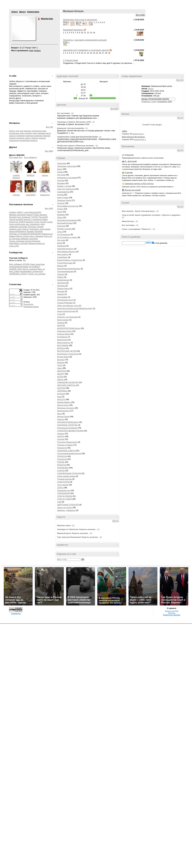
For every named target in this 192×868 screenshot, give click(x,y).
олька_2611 (14, 246)
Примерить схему (149, 102)
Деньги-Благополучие (66, 311)
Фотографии (62, 297)
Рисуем (61, 195)
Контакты (172, 613)
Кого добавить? (31, 157)
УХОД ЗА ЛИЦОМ (65, 496)
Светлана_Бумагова (20, 239)
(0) (72, 113)
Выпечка (61, 360)
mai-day (43, 222)
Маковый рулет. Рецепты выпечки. (73, 533)
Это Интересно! (64, 235)
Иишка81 (30, 232)
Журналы (61, 286)
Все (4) (116, 521)
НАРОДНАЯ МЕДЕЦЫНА (68, 422)
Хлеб (59, 502)
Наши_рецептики (37, 264)
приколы (35, 138)
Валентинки (62, 340)
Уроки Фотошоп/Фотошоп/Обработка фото (75, 308)
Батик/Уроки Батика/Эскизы (69, 269)
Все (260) (49, 151)
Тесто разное (63, 485)
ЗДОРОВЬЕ (62, 391)
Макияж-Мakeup (64, 402)
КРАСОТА (61, 399)
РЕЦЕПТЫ (62, 465)
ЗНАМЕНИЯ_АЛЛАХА (18, 274)
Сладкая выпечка (64, 479)
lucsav (37, 222)
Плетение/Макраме (65, 272)
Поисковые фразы (31, 307)
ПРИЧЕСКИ (62, 456)
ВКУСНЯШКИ (63, 345)
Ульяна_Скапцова (17, 241)
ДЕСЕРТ (61, 374)
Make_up (41, 269)
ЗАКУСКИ (61, 388)
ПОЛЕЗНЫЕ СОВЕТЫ (66, 451)
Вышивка (61, 183)
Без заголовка (63, 113)
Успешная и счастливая (67, 178)
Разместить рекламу (172, 615)
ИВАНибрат (21, 232)
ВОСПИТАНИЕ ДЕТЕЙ (67, 351)
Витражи (61, 291)
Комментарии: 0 (138, 134)
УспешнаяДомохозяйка (19, 267)
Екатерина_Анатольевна (40, 229)
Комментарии (33, 12)
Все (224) (49, 209)
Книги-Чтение (63, 198)
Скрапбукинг (62, 257)
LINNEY (20, 212)
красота (12, 136)
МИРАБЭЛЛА (36, 234)
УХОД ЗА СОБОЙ (64, 499)
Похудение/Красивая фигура (69, 454)
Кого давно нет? (16, 157)
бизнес (12, 131)
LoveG (26, 212)
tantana (45, 175)
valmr (43, 224)
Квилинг (61, 266)
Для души (61, 240)
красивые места (44, 133)
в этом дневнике (161, 243)
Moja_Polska (14, 272)
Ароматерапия (63, 280)
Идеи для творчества (66, 189)
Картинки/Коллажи (65, 223)
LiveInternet (16, 614)
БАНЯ (60, 326)
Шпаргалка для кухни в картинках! (80, 20)
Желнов (12, 232)
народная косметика (34, 136)
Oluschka (13, 217)
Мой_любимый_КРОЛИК (19, 264)
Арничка (16, 195)
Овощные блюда (64, 200)
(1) (98, 529)
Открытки (61, 226)
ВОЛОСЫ (61, 348)
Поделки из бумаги (65, 445)
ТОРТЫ (60, 488)
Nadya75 (30, 215)
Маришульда (47, 234)
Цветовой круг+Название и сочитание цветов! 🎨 (88, 50)
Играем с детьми (64, 186)
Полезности (62, 448)
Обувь (60, 217)
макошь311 (45, 195)
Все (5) (180, 150)
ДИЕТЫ (60, 380)
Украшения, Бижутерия (67, 166)
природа (42, 138)
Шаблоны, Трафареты (66, 510)
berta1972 (28, 220)
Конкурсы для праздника (67, 317)
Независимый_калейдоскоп (31, 272)
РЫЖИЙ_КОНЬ (16, 269)
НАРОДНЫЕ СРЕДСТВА (67, 425)
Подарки (61, 181)
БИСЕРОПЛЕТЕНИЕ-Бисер (69, 328)
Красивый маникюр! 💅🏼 (75, 30)
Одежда (60, 172)
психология (14, 141)
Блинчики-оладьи (64, 331)
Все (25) (49, 127)
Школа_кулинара (30, 269)
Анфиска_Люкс (15, 229)
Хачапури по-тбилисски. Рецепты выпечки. (76, 529)
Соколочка (33, 239)
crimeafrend (37, 220)
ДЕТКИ (60, 377)
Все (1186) (140, 15)
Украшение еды (64, 491)
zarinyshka (23, 227)
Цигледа (28, 241)
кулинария (21, 136)
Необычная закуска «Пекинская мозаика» (76, 146)
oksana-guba (20, 224)
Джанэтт (26, 229)
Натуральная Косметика (67, 428)
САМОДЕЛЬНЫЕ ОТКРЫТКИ (69, 473)
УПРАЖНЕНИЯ (64, 493)
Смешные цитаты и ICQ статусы (139, 184)
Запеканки (61, 246)
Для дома (61, 175)
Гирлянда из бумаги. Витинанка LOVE (74, 122)
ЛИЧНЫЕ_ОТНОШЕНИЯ (19, 234)
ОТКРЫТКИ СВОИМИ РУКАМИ (70, 431)
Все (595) (115, 109)
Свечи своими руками (66, 476)
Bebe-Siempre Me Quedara (133, 137)
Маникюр (61, 215)
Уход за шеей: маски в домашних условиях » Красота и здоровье (151, 215)
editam (45, 220)
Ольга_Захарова (36, 236)
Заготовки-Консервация (67, 220)
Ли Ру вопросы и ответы (67, 237)
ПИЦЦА (60, 277)
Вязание (61, 363)
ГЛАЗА (60, 365)
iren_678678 (20, 222)
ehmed (12, 222)
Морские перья (64, 526)
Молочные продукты (66, 408)
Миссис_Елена (23, 236)
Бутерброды (62, 337)
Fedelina (13, 212)
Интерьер (61, 394)
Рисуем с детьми (64, 229)
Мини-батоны (128, 221)
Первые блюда (63, 289)
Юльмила (36, 241)
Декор (60, 368)
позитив (12, 138)
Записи (14, 12)
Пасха (60, 212)
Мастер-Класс (63, 405)
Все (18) (180, 80)
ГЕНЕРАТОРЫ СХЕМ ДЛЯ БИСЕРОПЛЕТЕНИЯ (77, 137)
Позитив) (61, 203)
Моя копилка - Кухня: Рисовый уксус (138, 211)
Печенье (61, 434)
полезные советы (23, 138)
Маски (60, 243)
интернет (28, 133)
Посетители (28, 304)
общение (47, 136)
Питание (61, 439)
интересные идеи (39, 131)
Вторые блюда (63, 357)
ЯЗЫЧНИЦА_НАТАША (19, 244)
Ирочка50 (39, 232)
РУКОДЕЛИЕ (63, 468)
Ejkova (151, 89)
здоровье (27, 131)
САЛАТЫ (61, 471)
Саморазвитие (63, 192)
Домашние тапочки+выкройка (70, 128)
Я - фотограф (131, 161)
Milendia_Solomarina (18, 215)
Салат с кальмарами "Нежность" (137, 229)
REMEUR (31, 175)
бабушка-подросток (36, 244)
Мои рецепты (63, 254)
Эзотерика (61, 283)
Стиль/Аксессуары (65, 263)
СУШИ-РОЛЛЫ (63, 482)
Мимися (12, 236)
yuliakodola (14, 227)
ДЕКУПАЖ (62, 371)
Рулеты (60, 209)
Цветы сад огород (65, 508)
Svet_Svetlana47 (24, 217)
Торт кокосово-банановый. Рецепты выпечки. (78, 537)
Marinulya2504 (35, 212)
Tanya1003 (43, 217)
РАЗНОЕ (61, 462)
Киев (31, 51)
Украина (37, 51)
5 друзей (129, 173)
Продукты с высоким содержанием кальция (85, 40)
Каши (59, 397)
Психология (62, 459)
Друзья (22, 12)
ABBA (125, 131)
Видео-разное (63, 320)
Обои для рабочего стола (68, 306)
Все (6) (180, 207)
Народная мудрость (65, 249)
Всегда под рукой (133, 190)
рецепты (34, 141)
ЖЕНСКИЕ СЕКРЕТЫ (66, 385)
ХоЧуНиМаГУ (35, 267)
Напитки (61, 419)
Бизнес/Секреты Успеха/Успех (70, 260)
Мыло (60, 414)
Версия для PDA (172, 611)
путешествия (24, 141)
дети (17, 131)
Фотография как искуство (68, 206)
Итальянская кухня (65, 300)
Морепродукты (63, 411)
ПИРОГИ (61, 436)
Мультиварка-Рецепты (66, 252)
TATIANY (35, 217)
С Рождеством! (70, 60)
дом (21, 131)
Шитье (60, 169)
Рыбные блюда (64, 334)
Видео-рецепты (64, 343)
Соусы (60, 232)
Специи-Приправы (65, 303)
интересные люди (17, 133)
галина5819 (31, 195)
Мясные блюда (63, 417)
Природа (61, 274)
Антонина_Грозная (36, 227)
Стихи (60, 314)
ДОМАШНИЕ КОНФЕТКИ (68, 382)
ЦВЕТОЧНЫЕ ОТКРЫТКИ (68, 505)
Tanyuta (12, 220)
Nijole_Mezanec (41, 215)
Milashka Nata (39, 19)
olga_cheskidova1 (33, 224)
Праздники (62, 163)
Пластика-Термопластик (67, 442)
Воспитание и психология (68, 354)
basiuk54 (19, 220)
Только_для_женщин (37, 274)
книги (35, 133)
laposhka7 (30, 222)
